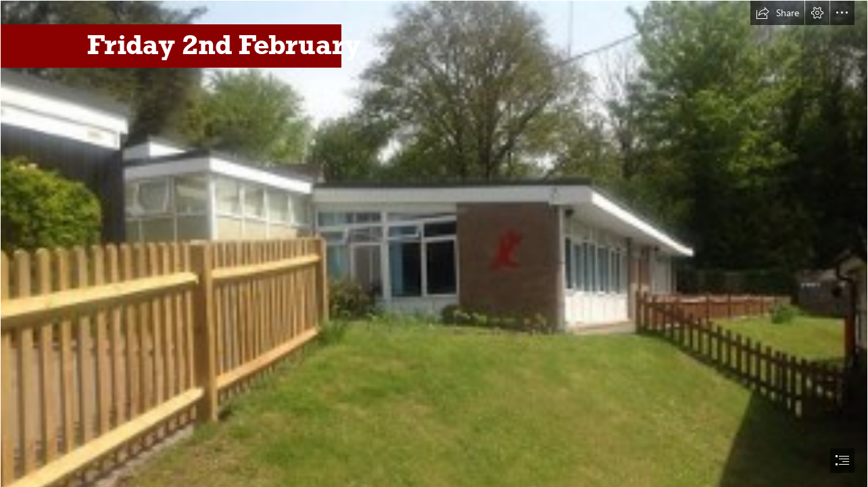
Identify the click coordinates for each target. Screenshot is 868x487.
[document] (434, 243)
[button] (777, 13)
